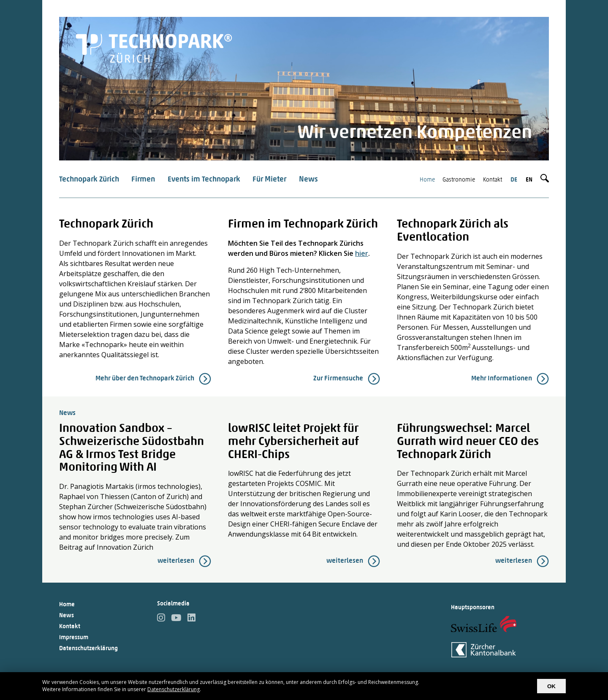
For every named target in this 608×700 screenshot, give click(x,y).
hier (362, 253)
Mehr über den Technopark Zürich (145, 379)
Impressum (74, 638)
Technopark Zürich (89, 180)
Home (427, 180)
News (308, 180)
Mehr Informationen (502, 379)
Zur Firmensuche (338, 379)
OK (551, 686)
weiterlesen (176, 561)
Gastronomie (459, 180)
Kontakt (493, 180)
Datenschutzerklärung (88, 649)
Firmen (143, 180)
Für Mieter (269, 180)
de (514, 180)
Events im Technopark (204, 180)
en (529, 180)
